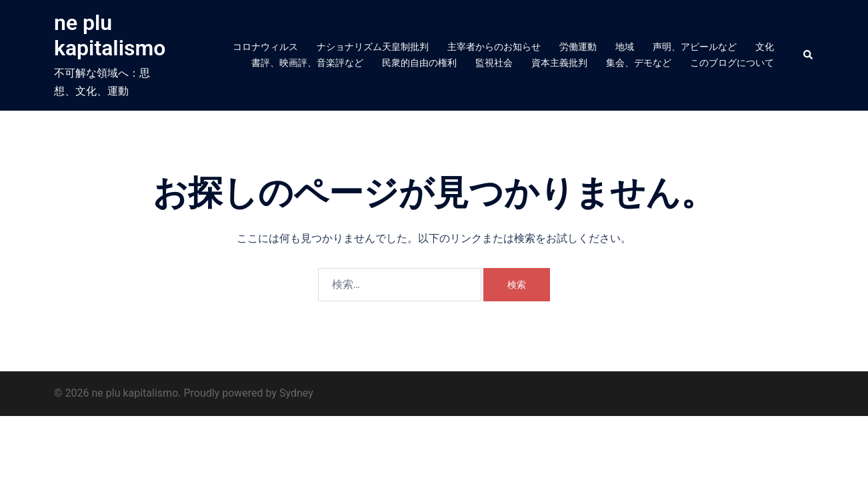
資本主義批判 (559, 63)
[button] (809, 55)
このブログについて (732, 63)
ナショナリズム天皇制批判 (373, 47)
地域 (625, 47)
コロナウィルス (265, 47)
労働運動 (578, 47)
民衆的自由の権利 (419, 63)
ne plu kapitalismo (110, 35)
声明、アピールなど (695, 47)
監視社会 (494, 63)
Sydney (296, 393)
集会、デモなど (639, 63)
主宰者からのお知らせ (494, 47)
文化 (765, 47)
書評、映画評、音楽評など (307, 63)
